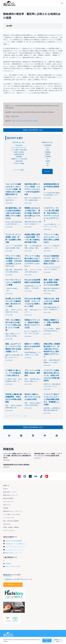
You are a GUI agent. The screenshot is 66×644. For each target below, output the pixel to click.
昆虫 (47, 150)
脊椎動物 (47, 152)
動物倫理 (19, 157)
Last (25, 416)
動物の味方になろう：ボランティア (13, 511)
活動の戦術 (19, 161)
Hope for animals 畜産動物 (13, 541)
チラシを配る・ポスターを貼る (12, 514)
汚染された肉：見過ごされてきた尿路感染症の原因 (51, 301)
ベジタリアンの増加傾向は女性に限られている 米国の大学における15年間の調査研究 (51, 375)
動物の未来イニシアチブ (10, 492)
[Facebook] (9, 436)
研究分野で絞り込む (19, 142)
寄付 (5, 489)
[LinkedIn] (33, 436)
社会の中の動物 (19, 163)
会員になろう (7, 505)
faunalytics (19, 145)
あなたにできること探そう (14, 566)
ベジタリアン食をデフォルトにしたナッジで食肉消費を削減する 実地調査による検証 (51, 399)
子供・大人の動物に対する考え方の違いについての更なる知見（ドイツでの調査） (13, 325)
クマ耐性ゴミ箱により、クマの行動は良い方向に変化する (13, 373)
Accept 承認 (47, 640)
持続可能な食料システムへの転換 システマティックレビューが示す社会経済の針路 (32, 189)
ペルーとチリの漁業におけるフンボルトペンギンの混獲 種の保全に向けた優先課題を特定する (13, 189)
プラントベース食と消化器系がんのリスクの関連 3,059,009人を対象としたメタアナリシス (14, 261)
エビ (47, 148)
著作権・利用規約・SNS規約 (11, 527)
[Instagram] (19, 476)
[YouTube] (47, 476)
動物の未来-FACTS (8, 498)
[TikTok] (41, 476)
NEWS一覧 (6, 486)
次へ (21, 416)
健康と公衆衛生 (19, 152)
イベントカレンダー (9, 518)
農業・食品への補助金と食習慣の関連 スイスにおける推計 (51, 282)
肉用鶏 (47, 161)
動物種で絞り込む (47, 142)
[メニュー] (62, 3)
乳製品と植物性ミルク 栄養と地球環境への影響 (51, 322)
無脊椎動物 (47, 145)
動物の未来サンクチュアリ (10, 495)
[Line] (45, 436)
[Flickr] (36, 476)
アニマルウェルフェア (19, 148)
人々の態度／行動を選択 (19, 150)
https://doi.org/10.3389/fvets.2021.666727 (25, 121)
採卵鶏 (47, 154)
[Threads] (57, 436)
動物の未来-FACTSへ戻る (33, 130)
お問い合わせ (7, 524)
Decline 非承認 (58, 640)
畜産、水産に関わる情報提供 (11, 521)
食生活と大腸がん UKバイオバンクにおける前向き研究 (32, 397)
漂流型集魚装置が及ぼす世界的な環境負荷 (51, 187)
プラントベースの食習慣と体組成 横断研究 (32, 373)
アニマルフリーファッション (14, 550)
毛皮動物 (47, 157)
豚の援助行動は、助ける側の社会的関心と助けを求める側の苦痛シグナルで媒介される (13, 213)
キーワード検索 (19, 170)
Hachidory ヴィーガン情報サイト (15, 544)
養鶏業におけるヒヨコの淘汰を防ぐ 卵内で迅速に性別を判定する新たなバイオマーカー (32, 213)
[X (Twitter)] (21, 436)
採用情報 (6, 508)
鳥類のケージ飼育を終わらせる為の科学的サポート (32, 346)
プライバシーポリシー (9, 531)
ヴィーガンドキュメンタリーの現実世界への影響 (13, 282)
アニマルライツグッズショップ (15, 547)
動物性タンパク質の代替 (19, 159)
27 (17, 416)
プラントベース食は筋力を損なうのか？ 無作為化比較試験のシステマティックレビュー (33, 261)
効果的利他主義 (19, 154)
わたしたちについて (9, 502)
